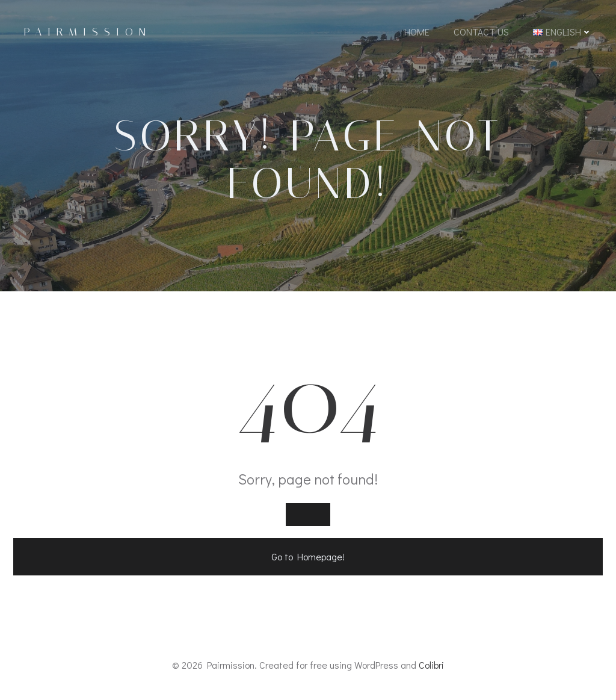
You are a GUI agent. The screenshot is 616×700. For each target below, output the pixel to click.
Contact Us (481, 32)
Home (417, 32)
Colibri (431, 665)
